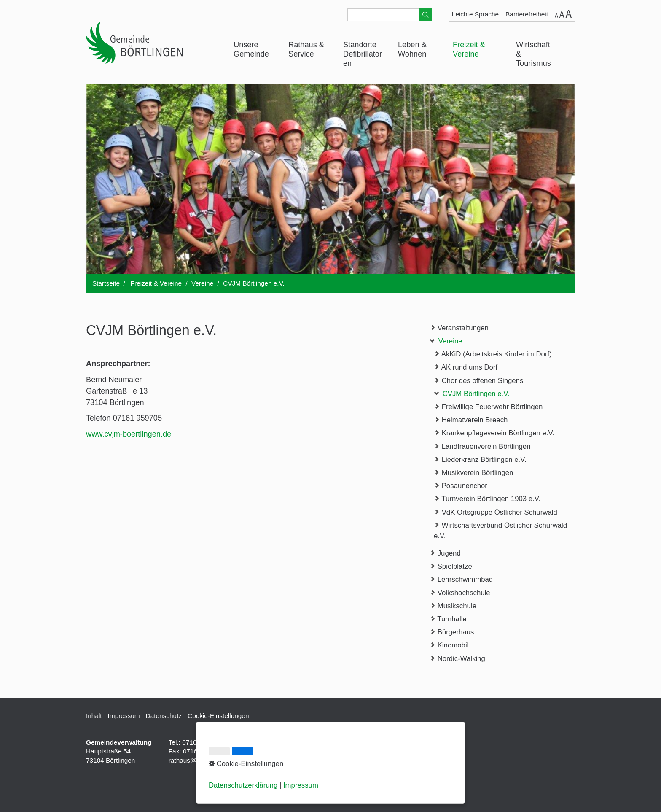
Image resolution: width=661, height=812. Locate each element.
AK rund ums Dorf (466, 367)
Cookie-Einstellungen (218, 716)
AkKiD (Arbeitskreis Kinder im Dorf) (493, 354)
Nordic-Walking (457, 658)
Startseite (106, 283)
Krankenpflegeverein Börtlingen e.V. (494, 433)
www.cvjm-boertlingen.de (129, 434)
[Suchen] (425, 15)
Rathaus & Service (306, 49)
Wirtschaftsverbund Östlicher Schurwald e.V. (500, 530)
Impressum (124, 716)
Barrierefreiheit (527, 14)
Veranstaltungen (459, 328)
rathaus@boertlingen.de (203, 760)
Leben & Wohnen (412, 49)
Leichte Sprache (475, 14)
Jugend (445, 553)
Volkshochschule (460, 592)
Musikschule (453, 606)
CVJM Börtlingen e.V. (472, 393)
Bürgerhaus (452, 632)
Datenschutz (164, 716)
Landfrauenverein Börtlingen (482, 446)
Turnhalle (448, 619)
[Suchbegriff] (390, 15)
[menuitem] (255, 50)
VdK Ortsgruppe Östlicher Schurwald (496, 512)
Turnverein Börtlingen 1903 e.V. (487, 498)
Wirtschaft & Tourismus (533, 54)
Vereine (446, 341)
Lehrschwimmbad (461, 579)
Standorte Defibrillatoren (363, 54)
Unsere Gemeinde (251, 49)
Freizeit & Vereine (469, 49)
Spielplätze (451, 566)
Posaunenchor (461, 485)
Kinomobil (449, 645)
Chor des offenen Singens (478, 380)
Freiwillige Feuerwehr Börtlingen (488, 406)
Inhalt (94, 716)
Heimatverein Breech (471, 419)
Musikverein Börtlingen (473, 472)
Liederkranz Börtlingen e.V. (480, 459)
